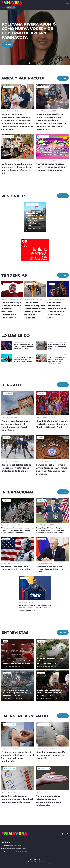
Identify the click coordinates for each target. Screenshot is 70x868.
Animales (29, 284)
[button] (28, 63)
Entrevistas (41, 641)
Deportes (6, 437)
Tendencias (7, 284)
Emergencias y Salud (9, 725)
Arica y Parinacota (9, 87)
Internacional (42, 394)
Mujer (5, 641)
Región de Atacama (32, 205)
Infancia (52, 284)
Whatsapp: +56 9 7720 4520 (11, 845)
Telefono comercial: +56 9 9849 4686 (14, 852)
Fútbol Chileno (8, 394)
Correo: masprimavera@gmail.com (13, 849)
